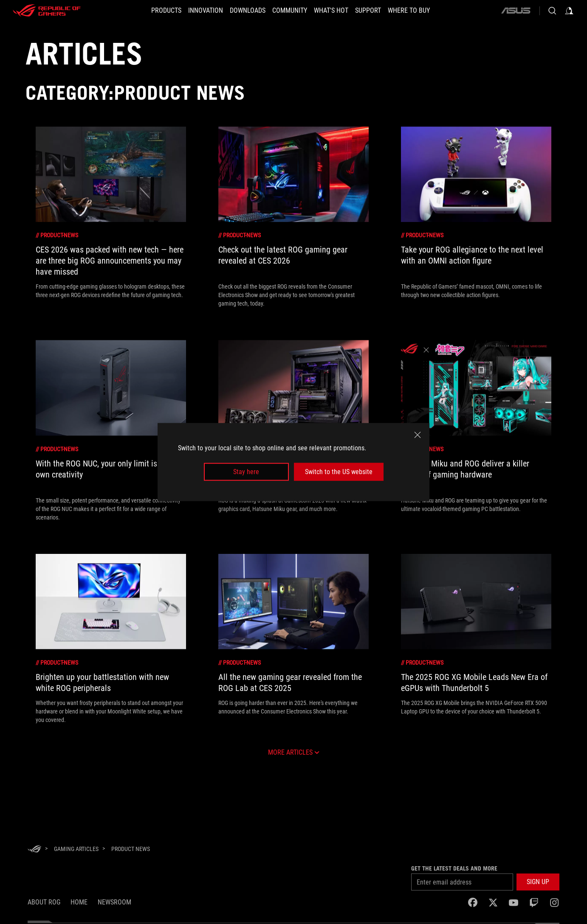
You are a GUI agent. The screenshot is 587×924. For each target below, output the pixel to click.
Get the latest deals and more (454, 868)
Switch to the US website (339, 472)
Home (79, 902)
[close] (418, 435)
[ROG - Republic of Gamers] (47, 11)
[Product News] (131, 849)
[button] (151, 11)
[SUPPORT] (378, 11)
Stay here (246, 472)
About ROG (44, 902)
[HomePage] (34, 850)
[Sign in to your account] (569, 11)
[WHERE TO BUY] (424, 11)
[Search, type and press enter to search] (552, 11)
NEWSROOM (114, 902)
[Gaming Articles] (76, 849)
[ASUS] (516, 11)
